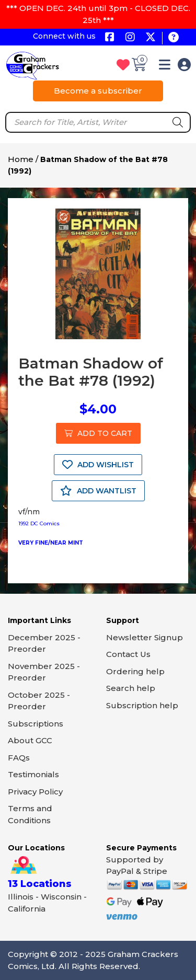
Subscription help (142, 705)
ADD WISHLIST (98, 465)
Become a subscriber (98, 91)
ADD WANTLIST (98, 491)
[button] (165, 67)
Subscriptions (36, 724)
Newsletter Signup (145, 637)
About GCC (30, 740)
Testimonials (33, 774)
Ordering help (135, 671)
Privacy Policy (35, 792)
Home (21, 159)
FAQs (19, 758)
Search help (131, 688)
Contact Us (128, 654)
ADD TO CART (98, 433)
